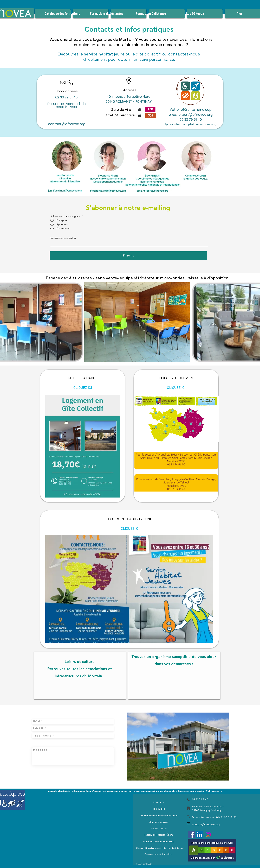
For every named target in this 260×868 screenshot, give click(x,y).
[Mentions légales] (158, 822)
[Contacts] (158, 802)
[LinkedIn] (200, 835)
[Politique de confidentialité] (159, 842)
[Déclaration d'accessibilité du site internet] (160, 848)
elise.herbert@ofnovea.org (191, 115)
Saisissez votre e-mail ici (63, 238)
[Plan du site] (158, 809)
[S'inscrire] (128, 256)
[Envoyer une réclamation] (158, 854)
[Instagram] (208, 835)
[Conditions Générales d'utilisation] (158, 815)
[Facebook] (191, 835)
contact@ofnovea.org (67, 124)
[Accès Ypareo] (159, 828)
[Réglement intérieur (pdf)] (158, 835)
